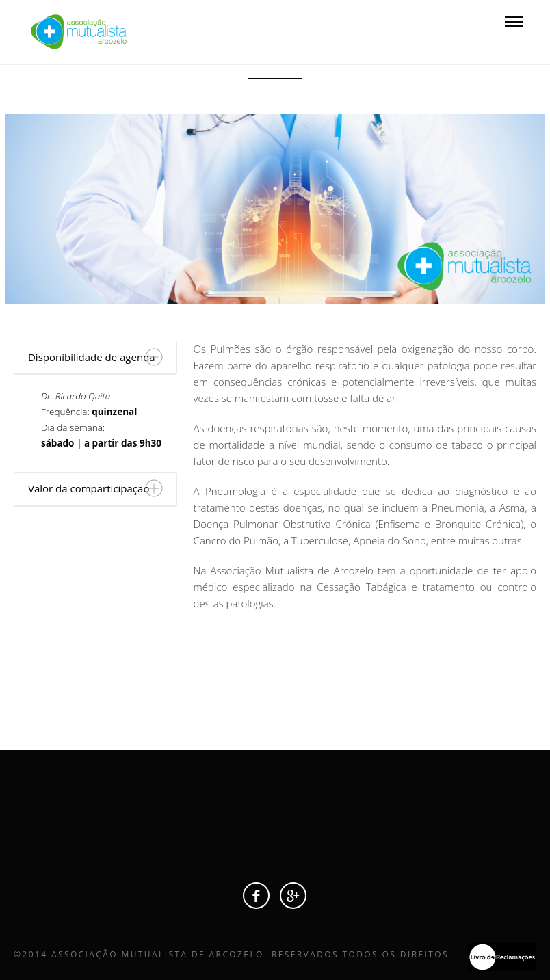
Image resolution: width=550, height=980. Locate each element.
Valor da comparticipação (89, 488)
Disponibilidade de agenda (92, 357)
